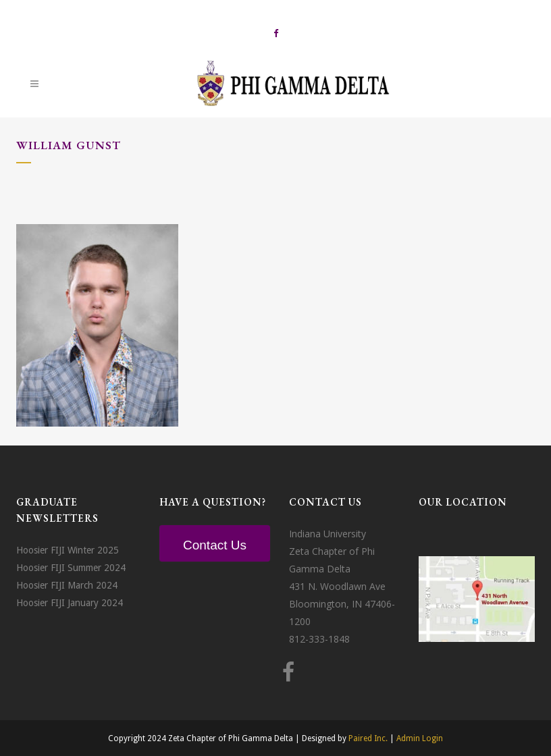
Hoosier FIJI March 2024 (67, 585)
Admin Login (420, 738)
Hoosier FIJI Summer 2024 (71, 568)
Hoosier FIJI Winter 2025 (68, 550)
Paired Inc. (368, 738)
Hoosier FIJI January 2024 (70, 603)
